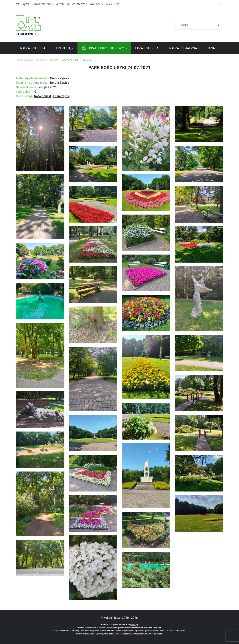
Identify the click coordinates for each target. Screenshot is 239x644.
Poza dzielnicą (147, 48)
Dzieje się (63, 48)
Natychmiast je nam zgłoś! (52, 96)
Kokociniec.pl (112, 618)
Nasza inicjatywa (183, 48)
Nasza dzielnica (33, 48)
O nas (212, 48)
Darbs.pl (134, 624)
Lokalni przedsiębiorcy (106, 48)
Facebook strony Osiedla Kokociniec (219, 4)
